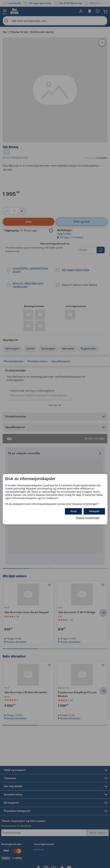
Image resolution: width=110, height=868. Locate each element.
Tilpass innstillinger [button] (88, 518)
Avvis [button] (73, 511)
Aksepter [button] (94, 511)
